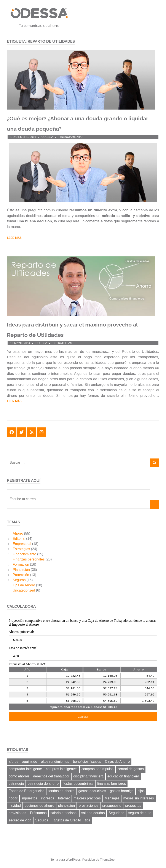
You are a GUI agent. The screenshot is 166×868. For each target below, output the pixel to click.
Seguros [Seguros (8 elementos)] (42, 820)
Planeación (21, 570)
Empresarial (22, 544)
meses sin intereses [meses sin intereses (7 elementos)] (138, 798)
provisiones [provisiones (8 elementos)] (17, 813)
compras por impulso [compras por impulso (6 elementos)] (98, 769)
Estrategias (62, 343)
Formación (21, 564)
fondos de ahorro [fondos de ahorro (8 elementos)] (61, 791)
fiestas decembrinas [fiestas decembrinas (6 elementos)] (78, 784)
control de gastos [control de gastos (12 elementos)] (131, 769)
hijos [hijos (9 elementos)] (141, 791)
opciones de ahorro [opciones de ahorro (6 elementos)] (39, 806)
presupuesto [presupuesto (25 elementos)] (112, 806)
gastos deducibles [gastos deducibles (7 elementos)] (92, 791)
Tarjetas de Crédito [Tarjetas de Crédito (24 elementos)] (67, 820)
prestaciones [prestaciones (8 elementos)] (89, 806)
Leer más (14, 238)
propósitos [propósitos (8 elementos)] (133, 806)
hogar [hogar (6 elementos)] (13, 798)
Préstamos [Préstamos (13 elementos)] (38, 813)
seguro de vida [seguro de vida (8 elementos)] (20, 820)
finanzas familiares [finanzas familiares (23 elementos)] (112, 784)
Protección (21, 575)
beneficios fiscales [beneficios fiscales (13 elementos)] (87, 762)
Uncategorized (24, 590)
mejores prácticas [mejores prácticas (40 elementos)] (87, 798)
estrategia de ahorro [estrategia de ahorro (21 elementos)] (43, 784)
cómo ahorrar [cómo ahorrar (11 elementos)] (19, 776)
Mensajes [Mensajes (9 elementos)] (112, 798)
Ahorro (18, 533)
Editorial (19, 539)
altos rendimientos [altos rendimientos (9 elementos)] (55, 762)
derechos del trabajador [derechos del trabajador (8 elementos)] (51, 776)
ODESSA (47, 137)
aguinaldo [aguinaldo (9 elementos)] (30, 762)
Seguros (19, 580)
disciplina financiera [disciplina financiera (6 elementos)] (88, 776)
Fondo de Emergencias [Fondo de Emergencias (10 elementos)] (26, 791)
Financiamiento (71, 137)
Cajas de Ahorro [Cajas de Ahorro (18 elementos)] (117, 762)
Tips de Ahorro (24, 585)
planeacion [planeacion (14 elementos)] (66, 806)
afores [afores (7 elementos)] (13, 762)
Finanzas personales (29, 559)
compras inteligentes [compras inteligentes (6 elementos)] (62, 769)
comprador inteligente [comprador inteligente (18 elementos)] (25, 769)
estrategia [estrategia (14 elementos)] (16, 784)
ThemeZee (107, 860)
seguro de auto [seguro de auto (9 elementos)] (140, 813)
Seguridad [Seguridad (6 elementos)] (116, 813)
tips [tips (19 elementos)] (88, 820)
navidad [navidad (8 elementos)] (15, 806)
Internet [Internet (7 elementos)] (64, 798)
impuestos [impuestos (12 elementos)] (29, 798)
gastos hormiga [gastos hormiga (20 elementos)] (122, 791)
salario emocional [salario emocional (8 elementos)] (64, 813)
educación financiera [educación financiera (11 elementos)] (123, 776)
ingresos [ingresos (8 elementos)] (48, 798)
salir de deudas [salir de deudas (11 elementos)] (93, 813)
